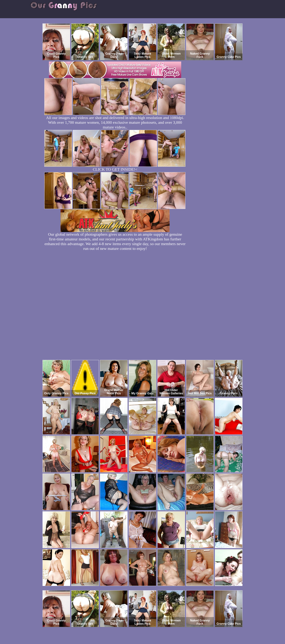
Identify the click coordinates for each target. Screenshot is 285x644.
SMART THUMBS (149, 629)
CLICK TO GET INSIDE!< (115, 169)
